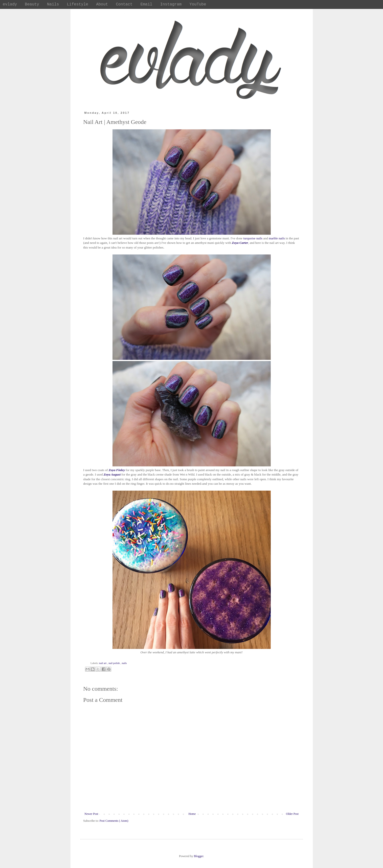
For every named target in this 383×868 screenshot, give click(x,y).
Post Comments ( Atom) (114, 821)
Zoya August (112, 474)
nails (124, 663)
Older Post (292, 814)
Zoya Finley (117, 470)
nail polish (114, 663)
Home (192, 814)
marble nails (277, 238)
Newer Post (91, 814)
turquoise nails (253, 238)
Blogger (199, 856)
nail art (103, 663)
